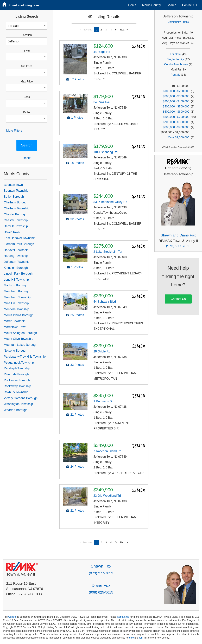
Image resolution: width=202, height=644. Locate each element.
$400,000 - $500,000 (176, 107)
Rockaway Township (17, 386)
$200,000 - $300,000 (176, 96)
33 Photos (77, 365)
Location (27, 35)
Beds (27, 97)
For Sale (175, 54)
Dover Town (12, 232)
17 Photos (77, 79)
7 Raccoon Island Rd (107, 451)
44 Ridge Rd (102, 52)
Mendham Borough (17, 291)
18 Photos (77, 163)
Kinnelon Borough (16, 268)
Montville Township (16, 309)
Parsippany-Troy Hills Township (25, 357)
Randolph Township (17, 368)
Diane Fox (101, 585)
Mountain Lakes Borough (21, 345)
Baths (27, 112)
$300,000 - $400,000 (176, 101)
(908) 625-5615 (101, 592)
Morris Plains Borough (19, 315)
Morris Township (15, 321)
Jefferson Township (17, 262)
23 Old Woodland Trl (107, 496)
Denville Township (16, 226)
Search (172, 5)
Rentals (175, 75)
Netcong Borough (15, 351)
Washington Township (18, 404)
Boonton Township (16, 191)
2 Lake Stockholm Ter (108, 252)
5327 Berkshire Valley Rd (110, 202)
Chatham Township (17, 208)
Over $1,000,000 (179, 137)
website (12, 617)
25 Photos (77, 315)
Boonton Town (13, 185)
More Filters (14, 131)
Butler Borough (14, 197)
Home (132, 5)
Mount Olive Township (18, 339)
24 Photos (77, 467)
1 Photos (77, 118)
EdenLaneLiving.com (24, 5)
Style (27, 51)
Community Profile (178, 22)
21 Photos (77, 415)
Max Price (27, 82)
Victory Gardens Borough (21, 398)
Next (123, 30)
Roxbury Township (16, 392)
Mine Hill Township (16, 303)
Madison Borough (16, 285)
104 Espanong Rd (106, 152)
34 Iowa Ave (102, 102)
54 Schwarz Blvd (105, 302)
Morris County (151, 5)
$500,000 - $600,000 (176, 112)
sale (131, 638)
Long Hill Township (16, 280)
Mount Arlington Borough (20, 333)
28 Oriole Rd (102, 351)
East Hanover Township (20, 238)
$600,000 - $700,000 (176, 117)
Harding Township (16, 256)
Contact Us (190, 5)
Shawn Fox (101, 566)
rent (141, 638)
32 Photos (77, 219)
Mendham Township (17, 297)
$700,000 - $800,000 (176, 122)
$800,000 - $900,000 (176, 127)
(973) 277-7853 (178, 246)
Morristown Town (15, 327)
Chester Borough (15, 214)
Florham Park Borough (19, 244)
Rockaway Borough (17, 380)
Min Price (27, 66)
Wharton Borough (16, 410)
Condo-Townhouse (176, 64)
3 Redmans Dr (103, 401)
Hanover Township (16, 250)
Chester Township (16, 220)
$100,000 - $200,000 (176, 91)
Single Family (175, 59)
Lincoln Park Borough (18, 274)
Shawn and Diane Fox (178, 235)
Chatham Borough (16, 202)
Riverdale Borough (16, 374)
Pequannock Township (19, 363)
